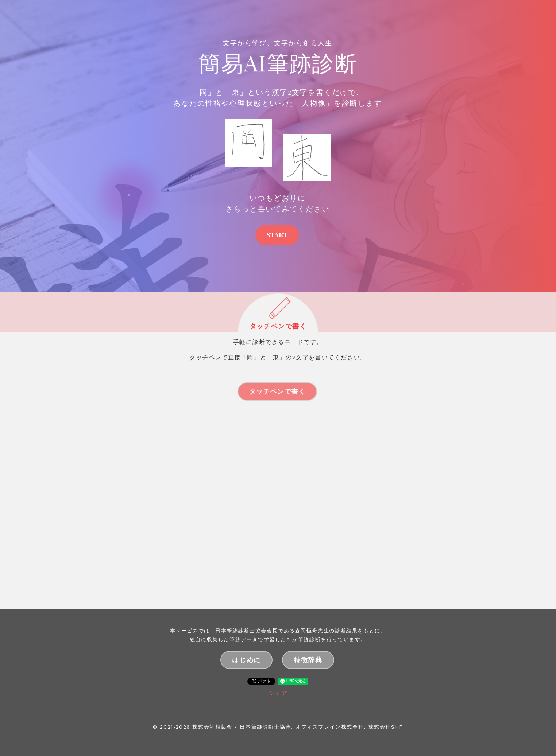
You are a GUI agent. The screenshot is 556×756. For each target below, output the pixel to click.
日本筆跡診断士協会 (265, 727)
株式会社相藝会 (212, 727)
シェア (278, 693)
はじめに (246, 660)
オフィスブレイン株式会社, (331, 727)
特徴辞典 (308, 660)
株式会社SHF (386, 727)
